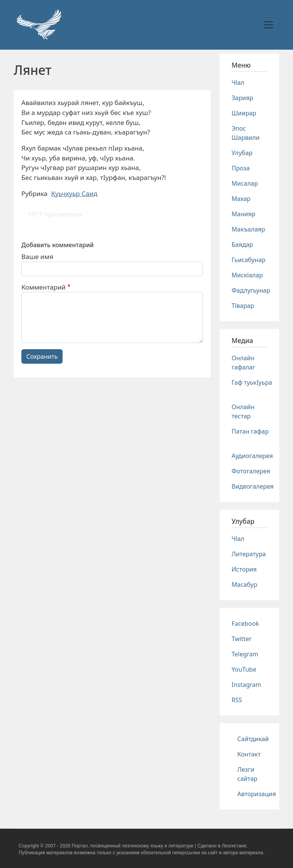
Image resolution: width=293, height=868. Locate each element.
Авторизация (257, 794)
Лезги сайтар (247, 774)
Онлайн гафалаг (243, 363)
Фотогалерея (251, 471)
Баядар (242, 245)
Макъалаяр (248, 229)
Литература (249, 554)
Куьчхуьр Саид (74, 194)
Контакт (249, 754)
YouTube (244, 669)
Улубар (242, 153)
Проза (241, 168)
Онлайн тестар (243, 411)
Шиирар (244, 113)
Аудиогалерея (252, 456)
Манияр (243, 214)
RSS (237, 700)
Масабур (244, 585)
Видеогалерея (253, 486)
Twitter (241, 639)
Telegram (245, 654)
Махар (241, 199)
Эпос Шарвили (246, 133)
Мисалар (245, 183)
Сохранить (42, 356)
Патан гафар (250, 431)
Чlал (238, 83)
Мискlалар (247, 275)
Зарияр (242, 98)
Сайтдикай (253, 739)
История (244, 569)
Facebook (245, 623)
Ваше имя (37, 257)
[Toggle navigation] (269, 25)
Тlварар (243, 306)
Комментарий (43, 287)
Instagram (246, 685)
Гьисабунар (249, 260)
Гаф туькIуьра (252, 382)
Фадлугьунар (251, 290)
